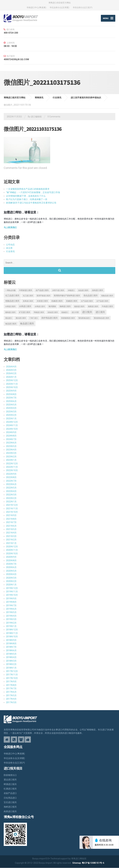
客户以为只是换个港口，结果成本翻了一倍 (27, 199)
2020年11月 (12, 550)
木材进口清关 (42, 301)
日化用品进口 (10, 798)
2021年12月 (12, 505)
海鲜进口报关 (10, 807)
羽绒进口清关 (39, 313)
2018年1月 (11, 668)
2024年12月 (12, 422)
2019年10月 (12, 595)
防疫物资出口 (10, 775)
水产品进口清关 (102, 301)
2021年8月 (11, 519)
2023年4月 (11, 450)
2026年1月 (11, 377)
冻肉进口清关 (97, 290)
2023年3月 (11, 453)
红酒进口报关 (10, 789)
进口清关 (100, 312)
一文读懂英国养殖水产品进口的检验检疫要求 (28, 189)
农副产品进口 (10, 793)
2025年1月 (11, 419)
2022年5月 (11, 488)
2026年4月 (11, 367)
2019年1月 (11, 626)
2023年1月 (11, 460)
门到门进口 (34, 318)
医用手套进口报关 (44, 296)
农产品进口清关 (42, 290)
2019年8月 (11, 602)
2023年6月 (11, 443)
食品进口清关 (27, 324)
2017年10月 (12, 678)
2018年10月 (12, 637)
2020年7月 (11, 564)
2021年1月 (11, 543)
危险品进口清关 (12, 301)
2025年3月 (11, 412)
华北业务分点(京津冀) (59, 7)
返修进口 (65, 313)
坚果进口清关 (28, 301)
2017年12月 (12, 671)
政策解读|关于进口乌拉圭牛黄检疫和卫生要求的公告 (31, 203)
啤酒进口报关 (10, 784)
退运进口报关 (10, 780)
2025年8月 (11, 394)
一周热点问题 (10, 290)
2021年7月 (11, 522)
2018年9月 (11, 640)
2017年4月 (11, 699)
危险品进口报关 (107, 296)
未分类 (9, 248)
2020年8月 (11, 560)
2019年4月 (11, 616)
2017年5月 (11, 695)
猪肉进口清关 (10, 313)
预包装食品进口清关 (102, 318)
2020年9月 (11, 557)
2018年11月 (12, 633)
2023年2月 (11, 457)
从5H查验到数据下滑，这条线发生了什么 (26, 196)
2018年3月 (11, 661)
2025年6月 (11, 401)
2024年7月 (11, 439)
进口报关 (87, 312)
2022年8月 (11, 477)
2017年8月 (11, 685)
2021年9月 (11, 515)
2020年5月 (11, 571)
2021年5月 (11, 529)
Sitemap (77, 863)
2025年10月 (12, 387)
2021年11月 (12, 509)
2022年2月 (11, 498)
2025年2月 (11, 415)
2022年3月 (11, 495)
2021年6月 (11, 526)
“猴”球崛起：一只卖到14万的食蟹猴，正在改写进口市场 (33, 192)
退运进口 (9, 318)
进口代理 (75, 313)
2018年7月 (11, 647)
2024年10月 (12, 429)
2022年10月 (12, 470)
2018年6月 (11, 650)
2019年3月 (11, 619)
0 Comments (54, 117)
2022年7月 (11, 481)
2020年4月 (11, 574)
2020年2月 (11, 581)
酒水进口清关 (21, 318)
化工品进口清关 (12, 296)
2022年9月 (11, 474)
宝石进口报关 (10, 802)
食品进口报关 (11, 324)
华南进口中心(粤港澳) (36, 7)
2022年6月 (11, 484)
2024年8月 (11, 436)
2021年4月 (11, 533)
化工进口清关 (28, 296)
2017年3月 (11, 702)
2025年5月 (11, 405)
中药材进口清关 (26, 290)
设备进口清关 (53, 313)
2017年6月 (11, 692)
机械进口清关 (72, 301)
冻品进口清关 (83, 290)
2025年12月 (12, 381)
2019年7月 (11, 605)
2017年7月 (11, 688)
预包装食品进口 (84, 318)
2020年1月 (11, 585)
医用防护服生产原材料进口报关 (67, 296)
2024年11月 (12, 425)
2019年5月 (11, 612)
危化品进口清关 (91, 296)
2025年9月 (11, 391)
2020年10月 (12, 554)
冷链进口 (71, 290)
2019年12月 (12, 588)
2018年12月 (12, 630)
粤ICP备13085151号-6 (93, 863)
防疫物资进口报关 (68, 318)
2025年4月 (11, 408)
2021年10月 (12, 512)
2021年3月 (11, 536)
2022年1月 (11, 502)
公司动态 (10, 245)
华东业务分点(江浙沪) (83, 7)
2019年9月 (11, 599)
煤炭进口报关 (79, 307)
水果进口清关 (25, 306)
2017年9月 (11, 682)
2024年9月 (11, 432)
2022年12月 (12, 464)
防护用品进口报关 (50, 318)
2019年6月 (11, 609)
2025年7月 (11, 398)
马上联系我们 (10, 227)
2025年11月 (12, 384)
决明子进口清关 (58, 290)
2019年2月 (11, 623)
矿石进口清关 (25, 312)
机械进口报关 (57, 301)
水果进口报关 (10, 307)
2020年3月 (11, 578)
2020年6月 (11, 567)
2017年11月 (12, 675)
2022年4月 (11, 491)
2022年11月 (12, 467)
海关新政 (52, 306)
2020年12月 (12, 547)
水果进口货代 (40, 307)
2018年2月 (11, 664)
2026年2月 (11, 374)
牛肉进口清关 (107, 306)
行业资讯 (10, 252)
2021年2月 (11, 540)
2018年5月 (11, 654)
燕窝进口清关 (93, 307)
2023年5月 (11, 446)
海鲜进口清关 (65, 306)
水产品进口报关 (87, 301)
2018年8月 (11, 644)
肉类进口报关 (10, 811)
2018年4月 (11, 657)
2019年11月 (12, 592)
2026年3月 (11, 370)
